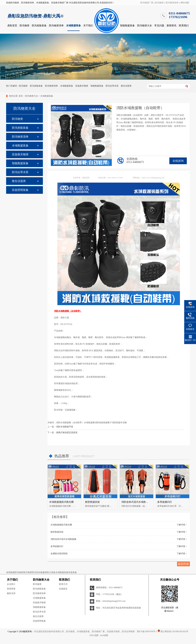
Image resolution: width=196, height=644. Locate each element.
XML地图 (94, 635)
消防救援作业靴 (119, 423)
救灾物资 (28, 572)
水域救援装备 (73, 26)
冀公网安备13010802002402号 (174, 632)
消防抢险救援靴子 (103, 423)
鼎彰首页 (12, 26)
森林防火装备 (49, 572)
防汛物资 (159, 3)
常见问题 (159, 26)
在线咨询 (178, 161)
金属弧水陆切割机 (59, 554)
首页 (21, 96)
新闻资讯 (171, 26)
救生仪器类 (126, 86)
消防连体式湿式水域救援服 (136, 502)
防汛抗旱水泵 (112, 86)
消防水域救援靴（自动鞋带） (70, 423)
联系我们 (184, 26)
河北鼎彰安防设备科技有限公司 (49, 632)
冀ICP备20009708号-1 (147, 632)
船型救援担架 (92, 502)
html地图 (104, 635)
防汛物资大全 (145, 26)
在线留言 (63, 589)
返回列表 (183, 564)
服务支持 (11, 593)
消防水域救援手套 (65, 427)
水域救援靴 (89, 423)
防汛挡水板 (37, 572)
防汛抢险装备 (39, 26)
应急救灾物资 (82, 86)
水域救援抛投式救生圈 (61, 502)
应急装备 (73, 572)
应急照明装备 (20, 190)
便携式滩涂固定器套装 (67, 433)
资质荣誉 (11, 589)
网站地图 (185, 3)
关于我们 (88, 26)
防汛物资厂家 (147, 3)
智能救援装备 (127, 26)
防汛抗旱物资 (128, 632)
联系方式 (63, 584)
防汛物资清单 (172, 3)
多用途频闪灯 (165, 502)
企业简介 (11, 584)
